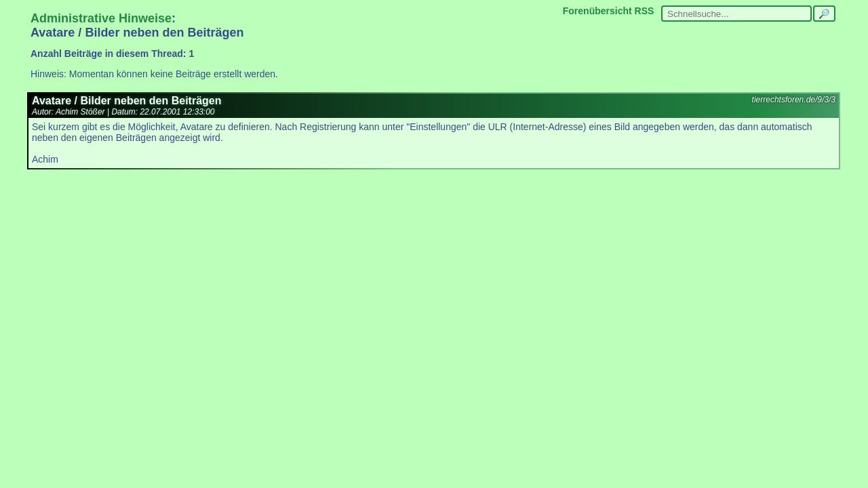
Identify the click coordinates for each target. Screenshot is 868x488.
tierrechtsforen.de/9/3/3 (794, 100)
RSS (645, 11)
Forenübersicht (597, 11)
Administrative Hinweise (101, 18)
